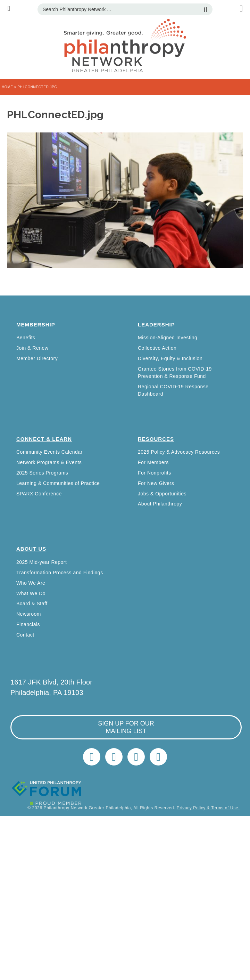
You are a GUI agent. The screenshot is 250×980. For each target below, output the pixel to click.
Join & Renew (32, 348)
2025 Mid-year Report (41, 562)
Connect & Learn (44, 439)
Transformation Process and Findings (60, 573)
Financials (28, 624)
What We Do (31, 593)
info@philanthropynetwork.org (136, 757)
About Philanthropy (160, 504)
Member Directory (37, 358)
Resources (156, 439)
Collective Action (157, 348)
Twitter (92, 757)
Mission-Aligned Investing (168, 338)
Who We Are (31, 583)
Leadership (156, 325)
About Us (31, 549)
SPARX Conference (39, 494)
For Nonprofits (155, 473)
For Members (153, 462)
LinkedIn (114, 757)
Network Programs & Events (49, 462)
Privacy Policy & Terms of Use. (208, 808)
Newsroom (29, 614)
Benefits (26, 338)
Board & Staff (32, 604)
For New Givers (156, 483)
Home (7, 87)
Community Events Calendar (49, 452)
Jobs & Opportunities (162, 494)
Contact (25, 635)
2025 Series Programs (42, 473)
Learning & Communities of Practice (58, 483)
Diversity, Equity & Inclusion (170, 358)
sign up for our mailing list (126, 727)
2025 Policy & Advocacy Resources (179, 452)
